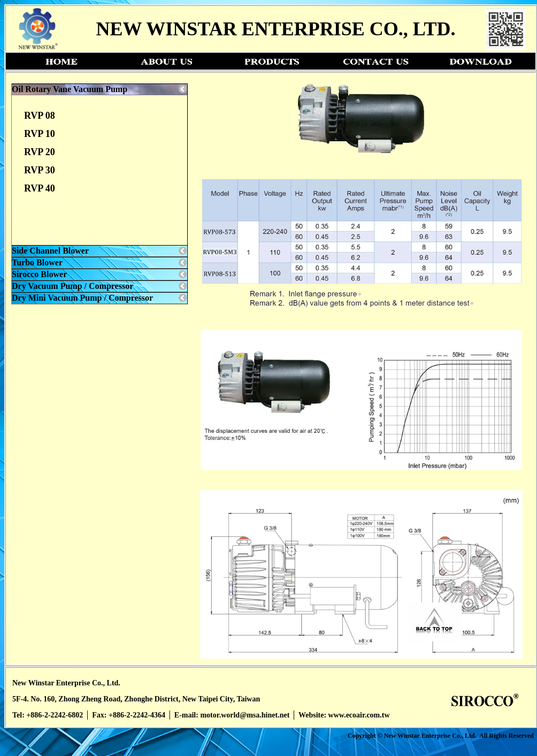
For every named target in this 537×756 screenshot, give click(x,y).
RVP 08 (40, 116)
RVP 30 (40, 170)
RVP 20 (40, 152)
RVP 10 (40, 134)
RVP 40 (40, 188)
